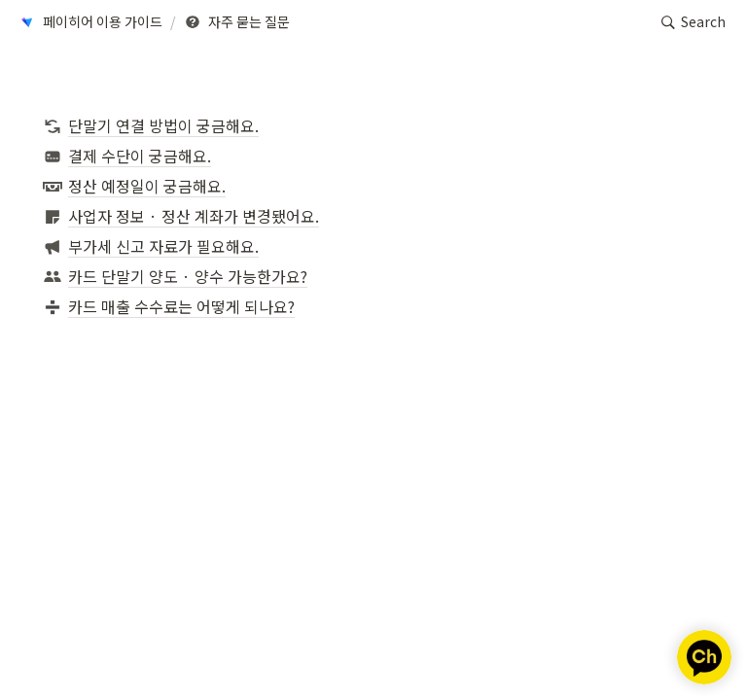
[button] (90, 22)
